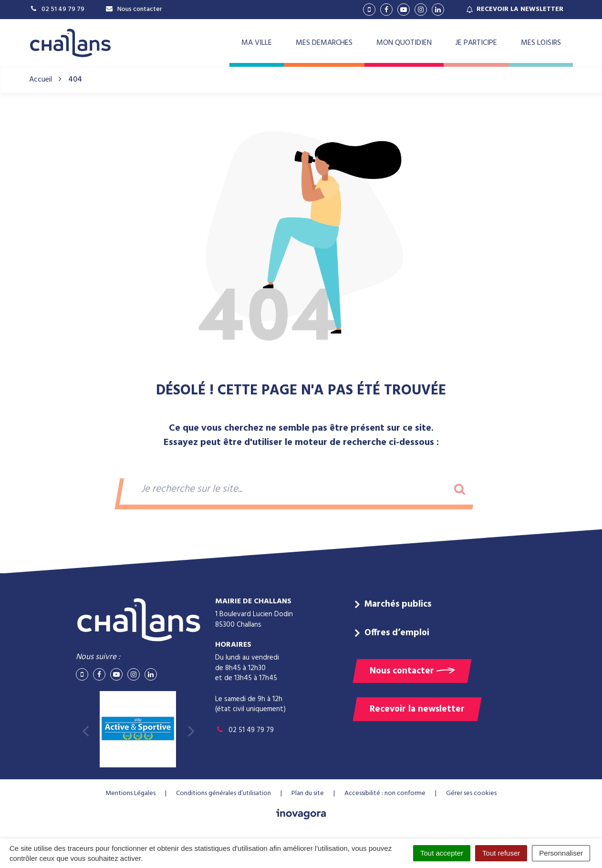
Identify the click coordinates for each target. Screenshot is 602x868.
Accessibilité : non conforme (385, 793)
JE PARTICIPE (476, 43)
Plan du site (308, 793)
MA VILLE (257, 43)
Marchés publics (398, 604)
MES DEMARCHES (324, 43)
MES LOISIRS (541, 43)
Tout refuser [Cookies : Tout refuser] (501, 853)
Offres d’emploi (397, 633)
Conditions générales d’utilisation (223, 793)
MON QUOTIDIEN (404, 43)
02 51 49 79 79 (244, 730)
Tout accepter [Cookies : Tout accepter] (442, 853)
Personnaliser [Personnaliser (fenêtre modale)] (561, 853)
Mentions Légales (130, 793)
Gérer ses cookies (471, 793)
